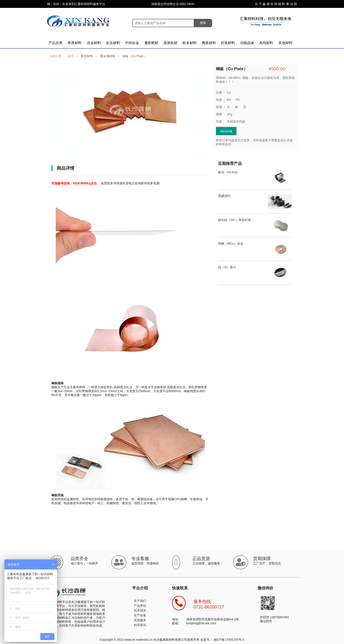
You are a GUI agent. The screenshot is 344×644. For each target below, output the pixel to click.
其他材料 (285, 43)
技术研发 (140, 610)
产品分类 (56, 43)
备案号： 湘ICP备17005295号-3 (222, 640)
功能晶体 (247, 43)
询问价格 (226, 131)
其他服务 (140, 620)
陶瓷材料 (209, 43)
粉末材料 (190, 43)
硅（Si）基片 (227, 267)
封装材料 (228, 43)
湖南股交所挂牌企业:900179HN (173, 4)
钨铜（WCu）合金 (231, 244)
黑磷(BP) (224, 196)
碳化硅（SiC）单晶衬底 (234, 220)
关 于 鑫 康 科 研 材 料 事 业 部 (276, 4)
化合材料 (113, 43)
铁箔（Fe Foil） (229, 172)
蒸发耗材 (170, 43)
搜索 (203, 23)
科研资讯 (140, 625)
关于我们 (140, 601)
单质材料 (75, 43)
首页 (71, 56)
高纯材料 (266, 43)
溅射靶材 (151, 43)
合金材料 (94, 43)
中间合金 (132, 43)
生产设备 (140, 615)
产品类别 (140, 606)
